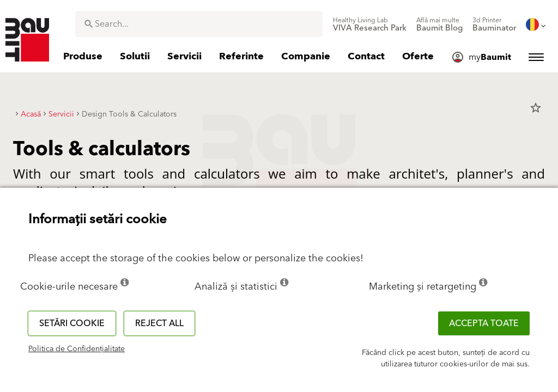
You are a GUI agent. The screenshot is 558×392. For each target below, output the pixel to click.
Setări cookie (72, 323)
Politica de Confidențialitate (77, 349)
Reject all (159, 323)
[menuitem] (370, 24)
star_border (536, 108)
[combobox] (199, 24)
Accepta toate (484, 323)
